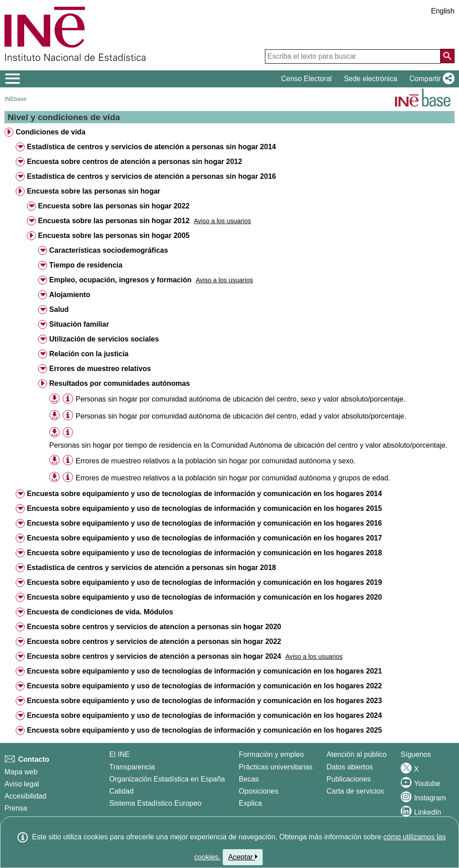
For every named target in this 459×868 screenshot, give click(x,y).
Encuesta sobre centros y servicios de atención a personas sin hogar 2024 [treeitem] (154, 656)
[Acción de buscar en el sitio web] (447, 56)
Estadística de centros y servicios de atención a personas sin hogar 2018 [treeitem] (152, 568)
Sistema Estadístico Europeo (155, 803)
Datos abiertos (349, 767)
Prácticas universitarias (276, 767)
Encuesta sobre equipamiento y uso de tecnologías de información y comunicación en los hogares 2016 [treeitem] (204, 523)
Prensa (16, 808)
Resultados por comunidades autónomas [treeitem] (120, 383)
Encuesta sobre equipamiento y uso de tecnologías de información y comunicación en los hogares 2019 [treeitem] (204, 582)
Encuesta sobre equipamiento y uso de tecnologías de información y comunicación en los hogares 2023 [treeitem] (204, 701)
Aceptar (243, 857)
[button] (430, 79)
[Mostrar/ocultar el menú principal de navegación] (13, 79)
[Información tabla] (68, 399)
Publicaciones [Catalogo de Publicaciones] (349, 779)
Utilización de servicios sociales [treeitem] (104, 339)
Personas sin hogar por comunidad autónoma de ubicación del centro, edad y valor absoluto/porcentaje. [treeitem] (241, 416)
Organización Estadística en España (167, 779)
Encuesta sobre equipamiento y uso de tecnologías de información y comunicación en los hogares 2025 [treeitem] (204, 730)
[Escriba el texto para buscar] (353, 56)
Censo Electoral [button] (306, 79)
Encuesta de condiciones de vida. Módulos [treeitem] (100, 612)
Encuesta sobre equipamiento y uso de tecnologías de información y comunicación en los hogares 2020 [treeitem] (204, 597)
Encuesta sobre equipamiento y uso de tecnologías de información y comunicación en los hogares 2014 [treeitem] (204, 494)
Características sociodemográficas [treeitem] (109, 250)
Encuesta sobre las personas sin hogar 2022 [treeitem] (114, 206)
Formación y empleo (271, 754)
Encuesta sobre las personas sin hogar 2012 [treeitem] (114, 221)
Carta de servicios (355, 791)
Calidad (121, 791)
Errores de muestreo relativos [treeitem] (100, 369)
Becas (249, 779)
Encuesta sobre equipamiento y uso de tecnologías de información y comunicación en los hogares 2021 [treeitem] (204, 671)
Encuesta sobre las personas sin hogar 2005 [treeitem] (114, 235)
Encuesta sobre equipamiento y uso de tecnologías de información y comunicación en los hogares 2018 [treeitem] (204, 553)
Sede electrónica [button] (370, 79)
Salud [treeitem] (59, 309)
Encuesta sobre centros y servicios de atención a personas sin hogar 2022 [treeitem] (154, 641)
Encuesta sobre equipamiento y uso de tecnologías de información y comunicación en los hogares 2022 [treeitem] (204, 686)
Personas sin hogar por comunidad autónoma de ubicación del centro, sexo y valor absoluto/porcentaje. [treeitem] (241, 399)
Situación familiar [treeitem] (79, 324)
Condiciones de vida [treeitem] (51, 132)
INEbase (15, 99)
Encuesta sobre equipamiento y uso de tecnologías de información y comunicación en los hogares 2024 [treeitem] (204, 715)
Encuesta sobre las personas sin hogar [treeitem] (94, 191)
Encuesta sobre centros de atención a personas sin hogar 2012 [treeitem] (134, 162)
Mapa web (21, 772)
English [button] (443, 11)
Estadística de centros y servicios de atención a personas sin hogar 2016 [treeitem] (152, 176)
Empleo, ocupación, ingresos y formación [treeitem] (120, 280)
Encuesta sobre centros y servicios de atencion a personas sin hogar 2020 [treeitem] (154, 627)
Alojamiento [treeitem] (70, 295)
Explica (251, 803)
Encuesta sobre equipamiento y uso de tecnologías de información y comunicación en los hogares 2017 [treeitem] (204, 538)
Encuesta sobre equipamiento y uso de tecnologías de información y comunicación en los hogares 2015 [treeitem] (204, 508)
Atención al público (356, 754)
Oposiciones (259, 791)
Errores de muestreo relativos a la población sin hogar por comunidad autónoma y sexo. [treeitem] (216, 461)
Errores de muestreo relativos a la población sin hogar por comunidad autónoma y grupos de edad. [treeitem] (233, 478)
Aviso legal (22, 784)
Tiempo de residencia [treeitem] (86, 265)
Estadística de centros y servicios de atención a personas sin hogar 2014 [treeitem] (152, 147)
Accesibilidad (25, 796)
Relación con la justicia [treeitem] (89, 354)
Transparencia (132, 767)
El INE (119, 754)
